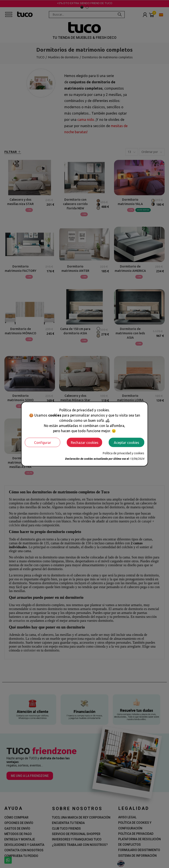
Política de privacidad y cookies (123, 453)
